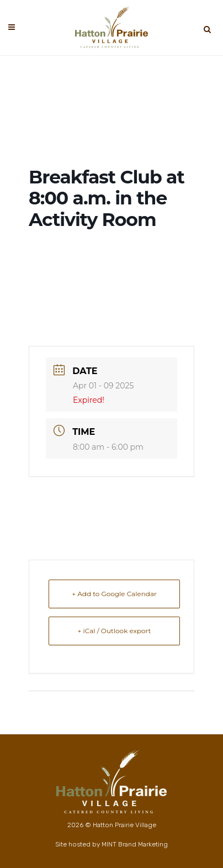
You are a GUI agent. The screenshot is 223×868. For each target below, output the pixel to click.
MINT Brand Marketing (135, 844)
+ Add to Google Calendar (114, 594)
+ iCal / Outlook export (115, 631)
